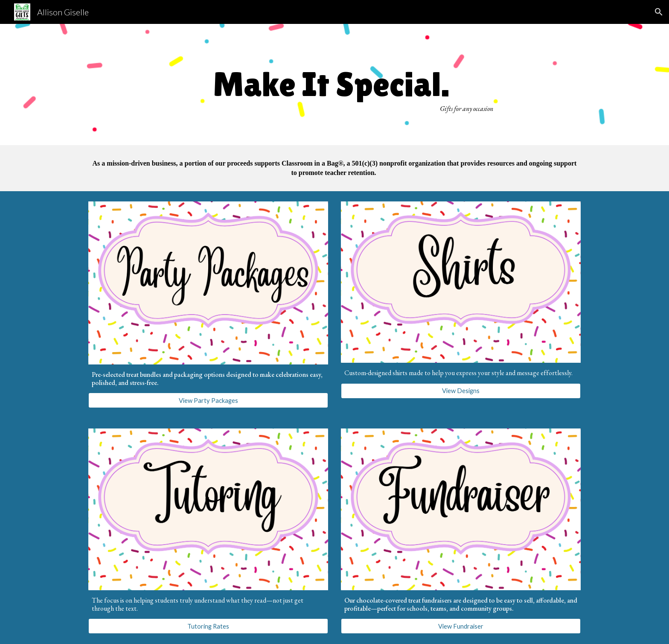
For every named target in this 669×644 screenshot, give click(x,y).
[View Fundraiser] (461, 626)
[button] (659, 12)
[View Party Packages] (208, 400)
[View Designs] (461, 390)
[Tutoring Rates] (208, 626)
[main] (334, 84)
